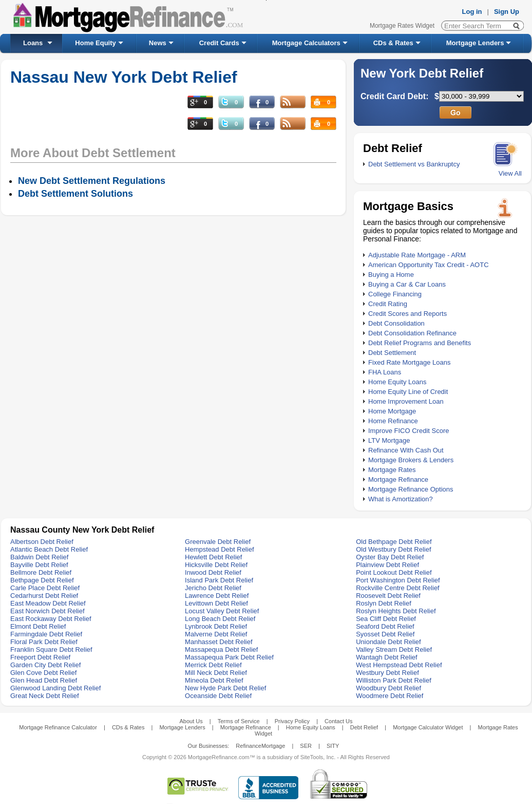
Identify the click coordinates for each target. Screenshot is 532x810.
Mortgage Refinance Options (411, 489)
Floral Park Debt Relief (44, 642)
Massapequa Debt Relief (221, 649)
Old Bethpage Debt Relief (394, 542)
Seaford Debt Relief (385, 626)
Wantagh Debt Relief (386, 657)
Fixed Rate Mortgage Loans (409, 362)
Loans (33, 43)
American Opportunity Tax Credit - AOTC (429, 265)
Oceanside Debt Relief (218, 696)
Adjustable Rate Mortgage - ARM (417, 255)
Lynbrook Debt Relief (216, 626)
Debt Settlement (392, 353)
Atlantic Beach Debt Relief (49, 549)
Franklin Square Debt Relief (51, 649)
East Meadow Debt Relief (48, 603)
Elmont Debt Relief (38, 626)
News (158, 43)
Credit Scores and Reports (407, 314)
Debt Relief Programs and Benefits (420, 343)
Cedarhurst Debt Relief (44, 596)
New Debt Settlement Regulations (92, 181)
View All (510, 173)
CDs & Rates (393, 43)
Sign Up (507, 12)
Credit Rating (388, 304)
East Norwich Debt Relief (47, 611)
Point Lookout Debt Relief (394, 572)
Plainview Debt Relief (387, 565)
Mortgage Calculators (306, 43)
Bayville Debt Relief (39, 565)
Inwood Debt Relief (213, 572)
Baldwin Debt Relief (39, 557)
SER (306, 746)
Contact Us (338, 721)
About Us (191, 721)
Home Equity (95, 43)
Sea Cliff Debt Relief (386, 619)
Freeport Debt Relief (40, 657)
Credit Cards (219, 43)
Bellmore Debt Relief (41, 572)
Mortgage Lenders (475, 43)
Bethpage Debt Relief (42, 580)
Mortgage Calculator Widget (428, 727)
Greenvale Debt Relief (218, 542)
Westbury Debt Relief (387, 673)
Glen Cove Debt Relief (43, 673)
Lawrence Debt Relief (217, 596)
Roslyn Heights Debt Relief (396, 611)
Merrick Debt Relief (213, 665)
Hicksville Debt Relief (216, 565)
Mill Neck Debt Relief (216, 673)
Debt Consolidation (396, 323)
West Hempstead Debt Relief (399, 665)
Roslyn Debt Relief (384, 603)
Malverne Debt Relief (216, 634)
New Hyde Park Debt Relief (225, 688)
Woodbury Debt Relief (388, 688)
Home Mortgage (392, 411)
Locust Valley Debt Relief (222, 611)
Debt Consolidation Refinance (412, 333)
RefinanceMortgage (260, 746)
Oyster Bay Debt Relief (390, 557)
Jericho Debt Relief (213, 588)
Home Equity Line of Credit (408, 392)
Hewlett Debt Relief (213, 557)
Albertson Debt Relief (42, 542)
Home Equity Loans (397, 382)
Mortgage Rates (392, 470)
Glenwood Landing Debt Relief (55, 688)
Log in (472, 12)
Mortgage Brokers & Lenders (411, 460)
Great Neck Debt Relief (45, 696)
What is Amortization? (401, 499)
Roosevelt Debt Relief (388, 596)
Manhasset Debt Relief (219, 642)
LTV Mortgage (389, 440)
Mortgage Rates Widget (402, 26)
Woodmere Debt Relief (389, 696)
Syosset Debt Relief (385, 634)
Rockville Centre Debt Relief (398, 588)
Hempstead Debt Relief (219, 549)
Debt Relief (364, 727)
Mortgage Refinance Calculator (58, 727)
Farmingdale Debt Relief (46, 634)
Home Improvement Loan (406, 401)
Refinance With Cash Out (406, 450)
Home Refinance (393, 421)
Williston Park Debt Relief (394, 680)
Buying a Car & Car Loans (407, 284)
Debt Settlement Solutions (75, 194)
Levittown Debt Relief (216, 603)
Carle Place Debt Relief (45, 588)
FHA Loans (385, 372)
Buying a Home (391, 275)
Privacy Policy (292, 721)
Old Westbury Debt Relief (393, 549)
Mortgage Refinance (398, 479)
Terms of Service (239, 721)
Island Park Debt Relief (219, 580)
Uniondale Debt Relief (388, 642)
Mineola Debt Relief (214, 680)
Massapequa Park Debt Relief (229, 657)
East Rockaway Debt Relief (51, 619)
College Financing (395, 294)
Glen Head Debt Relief (44, 680)
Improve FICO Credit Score (409, 431)
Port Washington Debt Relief (398, 580)
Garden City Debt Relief (45, 665)
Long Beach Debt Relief (220, 619)
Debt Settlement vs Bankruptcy (414, 164)
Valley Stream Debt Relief (394, 649)
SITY (333, 746)
